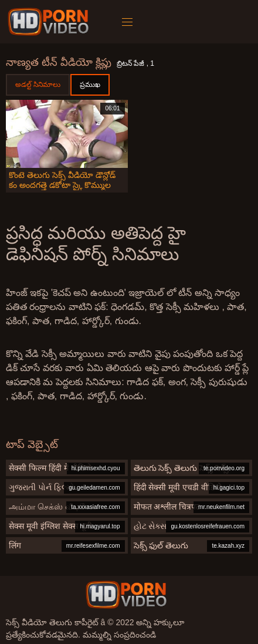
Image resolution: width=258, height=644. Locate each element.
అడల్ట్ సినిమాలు (38, 85)
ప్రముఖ (90, 85)
